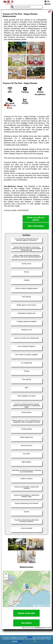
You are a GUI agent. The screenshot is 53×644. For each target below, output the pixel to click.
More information (36, 226)
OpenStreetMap (45, 606)
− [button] (6, 578)
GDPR (20, 641)
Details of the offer (26, 613)
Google (30, 637)
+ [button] (6, 574)
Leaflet (36, 606)
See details (27, 623)
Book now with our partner (36, 219)
